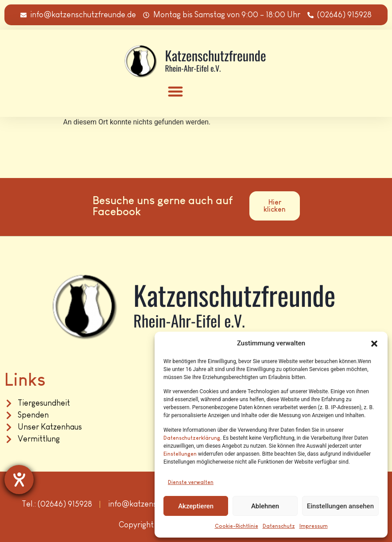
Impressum (314, 526)
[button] (374, 344)
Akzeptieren (196, 506)
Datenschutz (279, 526)
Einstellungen (180, 454)
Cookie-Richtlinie (237, 526)
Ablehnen (265, 506)
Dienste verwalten (191, 482)
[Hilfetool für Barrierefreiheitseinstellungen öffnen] (19, 480)
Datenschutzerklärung (192, 438)
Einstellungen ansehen (340, 506)
